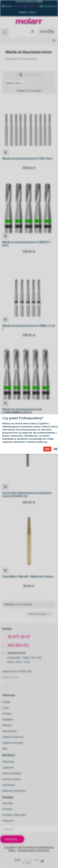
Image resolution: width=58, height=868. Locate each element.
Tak (47, 449)
